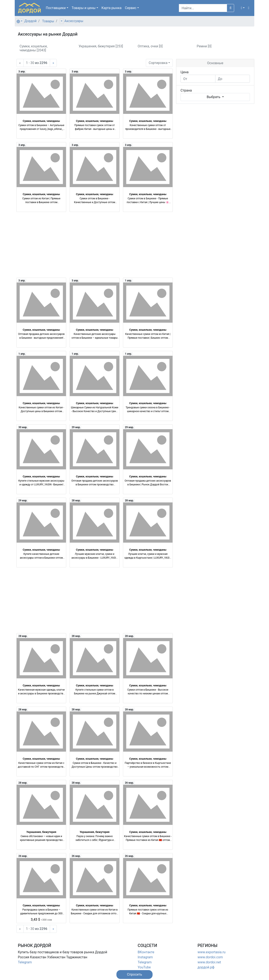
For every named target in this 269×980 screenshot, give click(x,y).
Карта (112, 8)
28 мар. (76, 501)
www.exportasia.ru (212, 952)
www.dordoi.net (209, 962)
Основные (215, 63)
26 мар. (129, 783)
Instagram (145, 957)
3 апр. (22, 72)
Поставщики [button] (56, 8)
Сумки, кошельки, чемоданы (41, 121)
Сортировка (158, 63)
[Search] (203, 8)
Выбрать (214, 97)
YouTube (144, 967)
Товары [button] (84, 8)
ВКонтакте (146, 952)
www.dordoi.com (210, 957)
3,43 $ (41, 919)
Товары (48, 21)
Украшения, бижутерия (41, 832)
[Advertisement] (95, 245)
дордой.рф (206, 967)
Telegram (25, 962)
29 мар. (76, 427)
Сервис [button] (131, 8)
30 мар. (23, 427)
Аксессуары (74, 21)
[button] (243, 8)
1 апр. (128, 281)
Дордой (30, 21)
